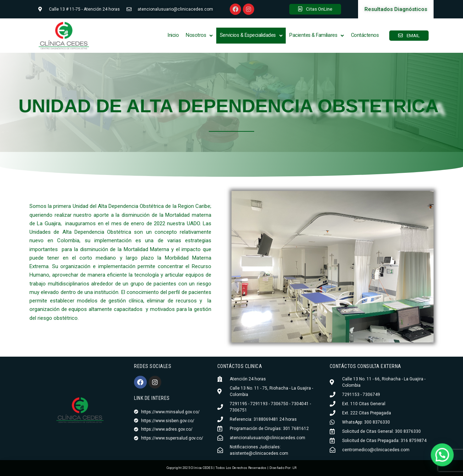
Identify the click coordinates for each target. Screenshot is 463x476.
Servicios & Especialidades (251, 35)
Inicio (173, 35)
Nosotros (199, 35)
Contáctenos (365, 35)
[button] (199, 35)
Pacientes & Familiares (317, 35)
